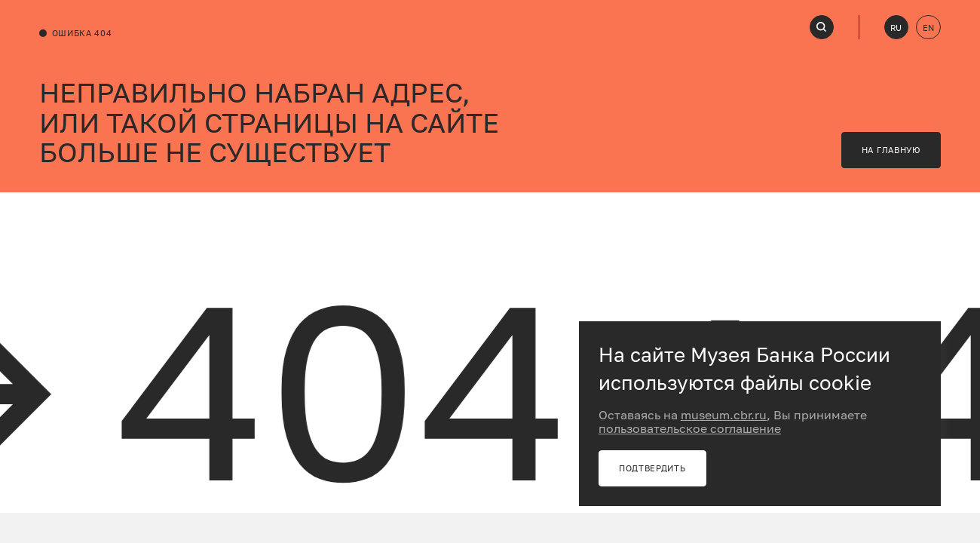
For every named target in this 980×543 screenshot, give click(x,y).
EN (928, 28)
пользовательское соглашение (690, 428)
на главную (891, 150)
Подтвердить (652, 468)
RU (896, 28)
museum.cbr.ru (724, 415)
